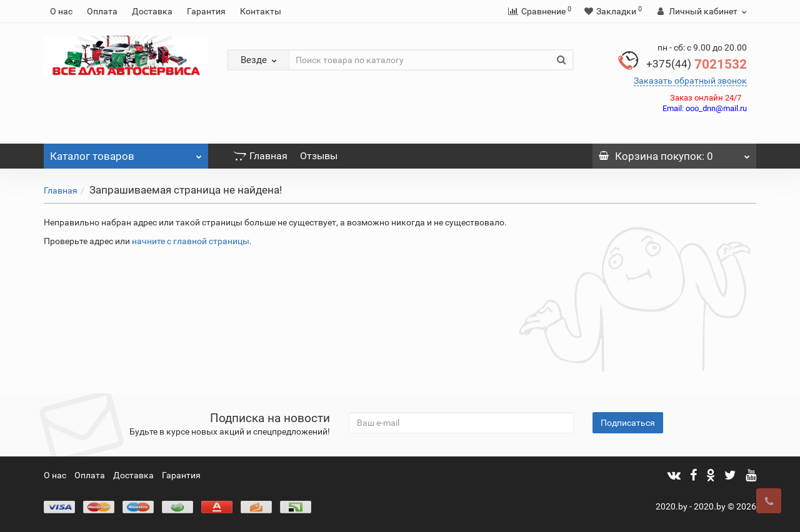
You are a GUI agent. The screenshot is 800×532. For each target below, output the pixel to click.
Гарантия (206, 11)
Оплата (102, 11)
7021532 (697, 64)
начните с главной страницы (191, 241)
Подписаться (628, 423)
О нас (61, 11)
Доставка (152, 11)
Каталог (126, 153)
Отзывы (319, 156)
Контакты (261, 11)
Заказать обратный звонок (690, 81)
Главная (260, 156)
